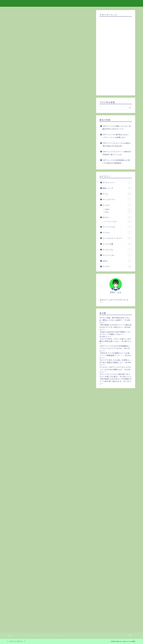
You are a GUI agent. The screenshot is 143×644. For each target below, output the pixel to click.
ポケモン (16, 506)
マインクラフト (117, 199)
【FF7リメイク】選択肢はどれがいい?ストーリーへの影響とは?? (116, 136)
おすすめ (38, 506)
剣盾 (23, 506)
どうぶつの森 (117, 244)
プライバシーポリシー (16, 641)
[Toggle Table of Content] (42, 103)
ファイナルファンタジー (117, 238)
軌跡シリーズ (117, 188)
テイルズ (117, 205)
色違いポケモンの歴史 (23, 106)
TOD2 (118, 209)
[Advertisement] (50, 550)
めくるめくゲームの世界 (72, 3)
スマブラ (117, 266)
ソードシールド (118, 222)
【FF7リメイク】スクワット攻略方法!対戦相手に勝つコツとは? (117, 153)
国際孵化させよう (27, 121)
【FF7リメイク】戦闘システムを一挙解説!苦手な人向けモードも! (117, 128)
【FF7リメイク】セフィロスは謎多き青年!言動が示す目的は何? (117, 145)
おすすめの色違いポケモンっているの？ (29, 112)
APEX (117, 261)
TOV (118, 212)
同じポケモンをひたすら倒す (31, 119)
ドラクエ (117, 232)
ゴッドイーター (117, 255)
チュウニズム (117, 249)
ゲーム (14, 15)
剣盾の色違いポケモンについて (26, 109)
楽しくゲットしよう (22, 124)
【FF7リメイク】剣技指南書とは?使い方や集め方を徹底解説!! (116, 162)
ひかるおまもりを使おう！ (30, 117)
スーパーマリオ (117, 227)
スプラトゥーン (117, 182)
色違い (30, 506)
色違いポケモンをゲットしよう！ (27, 115)
